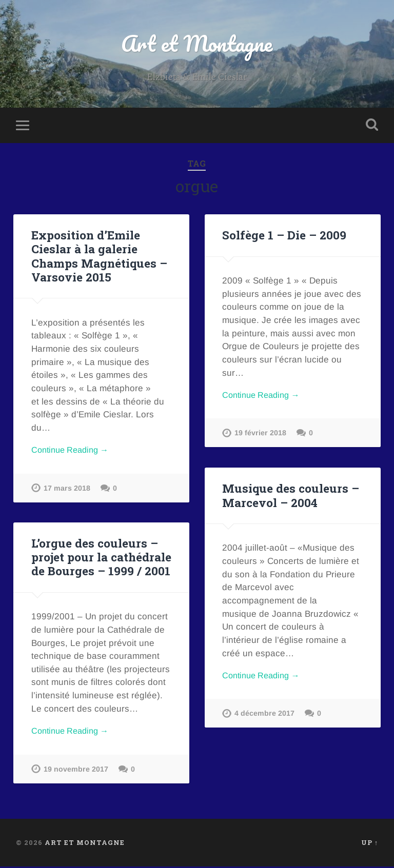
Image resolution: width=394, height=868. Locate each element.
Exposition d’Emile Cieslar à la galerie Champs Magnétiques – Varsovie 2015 (99, 257)
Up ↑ (370, 844)
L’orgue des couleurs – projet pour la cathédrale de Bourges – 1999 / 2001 (101, 558)
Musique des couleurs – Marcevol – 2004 (290, 497)
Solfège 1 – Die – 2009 (284, 236)
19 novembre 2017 (76, 771)
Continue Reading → (73, 451)
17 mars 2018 (67, 490)
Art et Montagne (197, 44)
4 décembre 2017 (264, 716)
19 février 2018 (260, 435)
